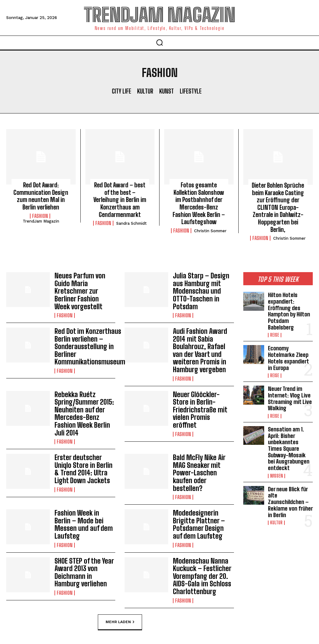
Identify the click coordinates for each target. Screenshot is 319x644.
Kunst (167, 91)
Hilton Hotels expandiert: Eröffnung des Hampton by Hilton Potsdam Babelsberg (289, 298)
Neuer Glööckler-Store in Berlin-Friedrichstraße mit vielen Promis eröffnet (201, 378)
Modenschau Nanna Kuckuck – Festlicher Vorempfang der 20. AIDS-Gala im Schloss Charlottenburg (199, 522)
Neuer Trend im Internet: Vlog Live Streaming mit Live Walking (289, 380)
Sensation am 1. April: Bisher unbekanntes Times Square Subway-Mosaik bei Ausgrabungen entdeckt (290, 426)
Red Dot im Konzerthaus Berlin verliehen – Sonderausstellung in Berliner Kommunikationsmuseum (86, 323)
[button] (159, 42)
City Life (121, 91)
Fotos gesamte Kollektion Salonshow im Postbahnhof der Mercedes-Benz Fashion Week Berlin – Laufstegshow (199, 201)
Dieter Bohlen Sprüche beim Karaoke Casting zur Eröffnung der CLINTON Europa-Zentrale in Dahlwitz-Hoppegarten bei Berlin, (278, 202)
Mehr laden (120, 565)
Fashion (40, 214)
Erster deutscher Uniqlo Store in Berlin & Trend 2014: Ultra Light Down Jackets (83, 429)
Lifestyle (191, 91)
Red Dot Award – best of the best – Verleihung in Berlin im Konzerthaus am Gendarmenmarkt (120, 195)
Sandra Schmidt (131, 214)
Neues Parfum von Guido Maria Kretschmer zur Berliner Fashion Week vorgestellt (85, 275)
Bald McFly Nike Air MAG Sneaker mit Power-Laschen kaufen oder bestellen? (202, 429)
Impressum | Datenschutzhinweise (133, 618)
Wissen (276, 452)
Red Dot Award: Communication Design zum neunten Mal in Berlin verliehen (41, 195)
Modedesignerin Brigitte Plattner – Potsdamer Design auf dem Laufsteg (200, 474)
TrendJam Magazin (41, 219)
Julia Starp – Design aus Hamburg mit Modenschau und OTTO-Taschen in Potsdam (203, 275)
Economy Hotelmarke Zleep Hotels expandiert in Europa (290, 342)
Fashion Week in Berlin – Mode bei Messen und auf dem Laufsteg (85, 474)
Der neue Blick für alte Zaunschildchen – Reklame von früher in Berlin (290, 473)
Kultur (145, 91)
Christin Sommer (210, 227)
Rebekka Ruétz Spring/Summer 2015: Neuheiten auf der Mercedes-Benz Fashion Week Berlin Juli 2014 (84, 381)
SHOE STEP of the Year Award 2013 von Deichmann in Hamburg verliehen (83, 518)
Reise (275, 320)
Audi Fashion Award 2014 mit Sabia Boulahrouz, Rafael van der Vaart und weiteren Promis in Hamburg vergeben (202, 326)
